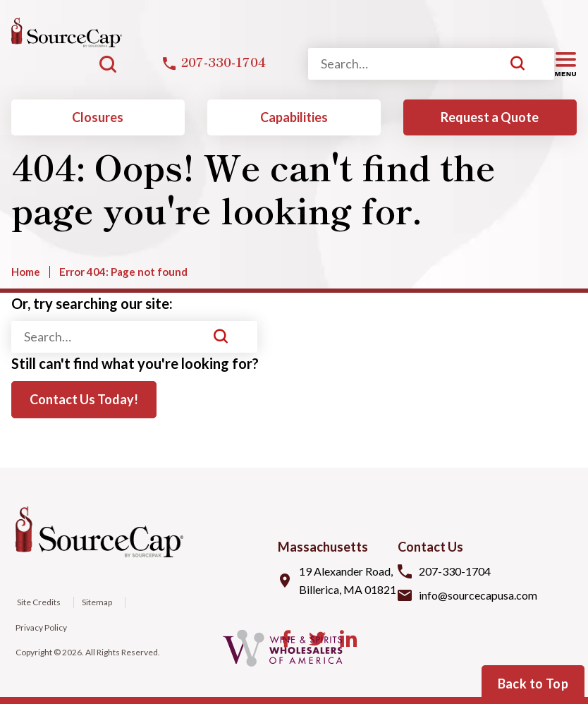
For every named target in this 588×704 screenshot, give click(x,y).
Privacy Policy (41, 627)
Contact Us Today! (84, 399)
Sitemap (97, 602)
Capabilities (294, 117)
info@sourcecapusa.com (478, 595)
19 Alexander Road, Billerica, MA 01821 (348, 580)
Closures (98, 117)
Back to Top (533, 684)
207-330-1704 (455, 571)
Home (26, 272)
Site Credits (38, 602)
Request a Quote (490, 117)
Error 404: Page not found (123, 272)
